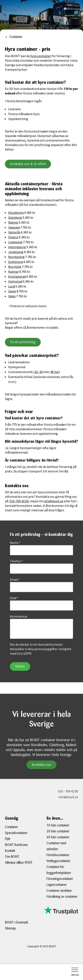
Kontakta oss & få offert (28, 164)
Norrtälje (15, 267)
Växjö (12, 296)
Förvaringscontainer (60, 879)
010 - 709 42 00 (68, 791)
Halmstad (15, 281)
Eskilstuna (16, 262)
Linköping (15, 242)
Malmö (13, 222)
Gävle (12, 291)
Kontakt (10, 851)
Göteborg (15, 217)
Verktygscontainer (58, 861)
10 (36, 372)
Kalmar (13, 272)
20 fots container (58, 831)
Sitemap (10, 928)
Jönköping (16, 252)
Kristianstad (17, 276)
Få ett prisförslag (23, 342)
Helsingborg (17, 247)
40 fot (55, 372)
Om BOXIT (12, 857)
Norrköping (16, 257)
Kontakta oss (41, 765)
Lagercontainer (56, 885)
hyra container (41, 56)
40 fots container (58, 837)
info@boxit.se (53, 501)
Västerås (14, 232)
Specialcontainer (16, 833)
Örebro (13, 237)
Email (15, 579)
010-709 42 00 (19, 501)
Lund (12, 286)
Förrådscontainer (58, 855)
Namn (15, 543)
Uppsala (14, 227)
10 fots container (58, 825)
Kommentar (19, 616)
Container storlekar (59, 891)
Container (11, 827)
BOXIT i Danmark (16, 922)
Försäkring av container (62, 897)
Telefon (16, 561)
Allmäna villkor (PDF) (18, 863)
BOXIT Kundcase (16, 845)
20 (41, 372)
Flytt (7, 839)
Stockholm (16, 213)
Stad (14, 598)
